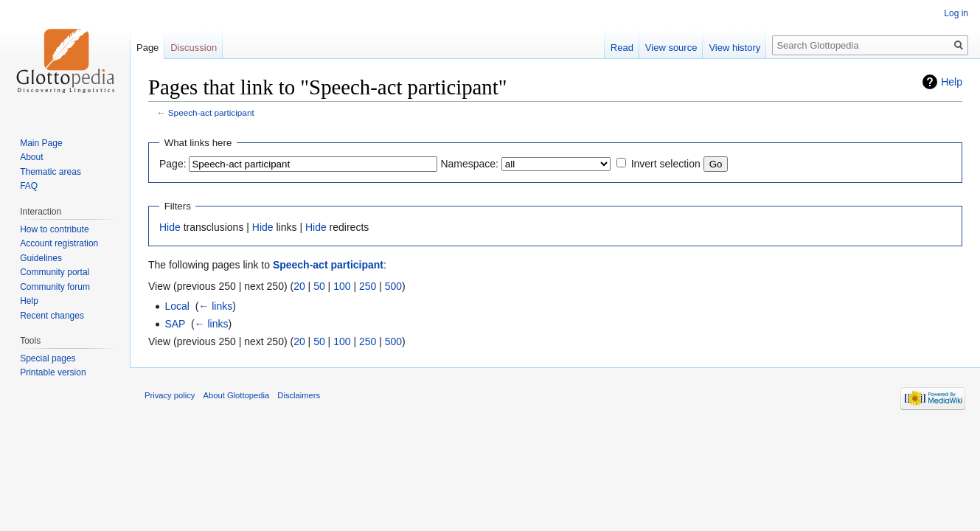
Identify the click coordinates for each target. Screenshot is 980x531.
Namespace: (469, 164)
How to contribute (54, 229)
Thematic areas (51, 172)
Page (147, 48)
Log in (956, 13)
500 (393, 286)
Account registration (59, 243)
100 (342, 286)
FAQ (29, 186)
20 (299, 286)
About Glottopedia (237, 395)
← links (215, 306)
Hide (170, 227)
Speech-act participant (211, 112)
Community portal (55, 272)
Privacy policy (170, 395)
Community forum (55, 287)
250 (368, 286)
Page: (173, 164)
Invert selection (666, 164)
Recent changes (52, 316)
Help (952, 82)
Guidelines (41, 258)
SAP (175, 324)
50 (319, 286)
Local (177, 306)
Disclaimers (299, 395)
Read (622, 48)
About (31, 157)
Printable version (53, 372)
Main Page (41, 143)
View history (734, 48)
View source (671, 48)
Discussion (194, 48)
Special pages (48, 358)
